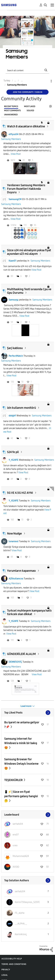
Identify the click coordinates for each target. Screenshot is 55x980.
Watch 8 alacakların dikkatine (26, 126)
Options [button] (46, 81)
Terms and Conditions (14, 964)
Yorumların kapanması (21, 571)
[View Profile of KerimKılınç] (21, 934)
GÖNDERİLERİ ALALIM (21, 654)
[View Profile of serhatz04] (18, 824)
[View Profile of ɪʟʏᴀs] (15, 845)
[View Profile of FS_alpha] (20, 913)
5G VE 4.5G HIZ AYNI (20, 493)
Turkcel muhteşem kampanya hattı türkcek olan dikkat (29, 612)
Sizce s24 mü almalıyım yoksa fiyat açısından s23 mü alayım (29, 252)
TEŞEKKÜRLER (14, 780)
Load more (26, 706)
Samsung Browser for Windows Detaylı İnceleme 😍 (21, 764)
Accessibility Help (12, 959)
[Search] (28, 70)
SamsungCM (15, 199)
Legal (5, 975)
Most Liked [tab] (30, 106)
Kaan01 (12, 261)
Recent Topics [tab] (11, 106)
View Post (16, 154)
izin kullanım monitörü (21, 408)
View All (28, 713)
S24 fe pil (13, 452)
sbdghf (12, 416)
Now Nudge (14, 533)
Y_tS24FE (13, 460)
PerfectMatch (16, 356)
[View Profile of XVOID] (16, 867)
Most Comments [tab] (12, 111)
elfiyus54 (13, 134)
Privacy (6, 970)
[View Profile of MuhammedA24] (21, 856)
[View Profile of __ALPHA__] (21, 924)
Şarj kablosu (15, 348)
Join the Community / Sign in (27, 92)
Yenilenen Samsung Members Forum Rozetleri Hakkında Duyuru (26, 189)
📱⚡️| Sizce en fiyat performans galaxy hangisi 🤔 (21, 796)
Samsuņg (13, 300)
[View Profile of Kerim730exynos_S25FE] (27, 902)
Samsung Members (11, 139)
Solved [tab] (30, 111)
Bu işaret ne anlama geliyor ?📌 (22, 725)
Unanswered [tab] (11, 115)
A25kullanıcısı (16, 579)
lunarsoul (14, 541)
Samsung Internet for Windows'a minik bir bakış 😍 (21, 743)
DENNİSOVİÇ (15, 662)
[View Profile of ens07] (16, 835)
